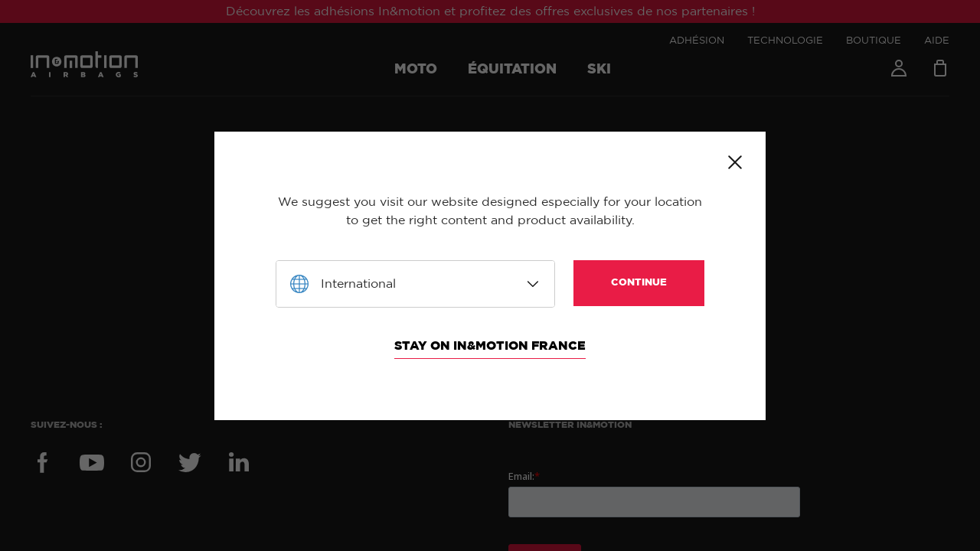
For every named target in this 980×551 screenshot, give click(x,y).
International (358, 284)
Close (735, 162)
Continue (639, 283)
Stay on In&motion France (490, 346)
